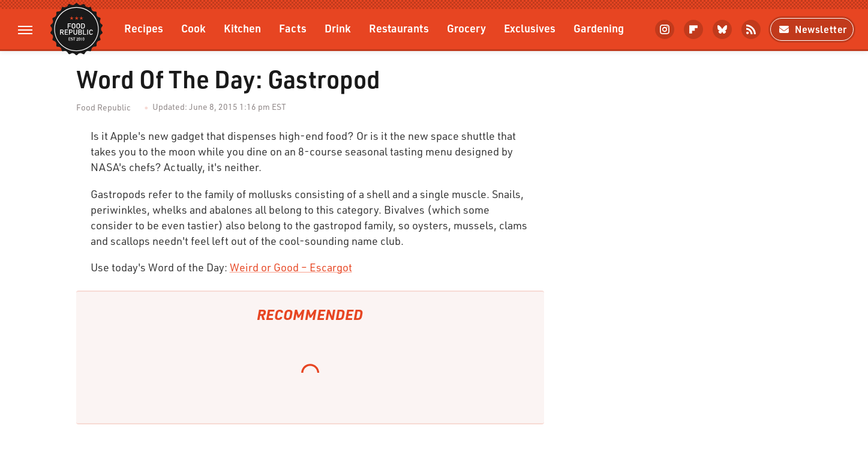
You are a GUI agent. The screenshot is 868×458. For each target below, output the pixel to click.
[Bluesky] (722, 29)
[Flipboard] (693, 29)
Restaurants (399, 28)
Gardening (599, 28)
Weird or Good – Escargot (291, 267)
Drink (338, 28)
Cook (193, 28)
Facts (293, 28)
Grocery (466, 28)
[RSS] (751, 29)
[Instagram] (665, 29)
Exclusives (530, 28)
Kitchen (242, 28)
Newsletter (812, 29)
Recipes (144, 28)
